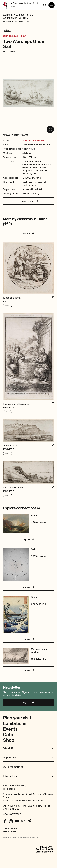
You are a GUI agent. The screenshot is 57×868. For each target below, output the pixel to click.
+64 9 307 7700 (12, 814)
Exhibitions (15, 723)
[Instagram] (11, 821)
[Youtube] (17, 821)
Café (8, 735)
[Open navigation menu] (52, 5)
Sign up (28, 702)
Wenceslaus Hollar (14, 36)
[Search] (45, 5)
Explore (28, 539)
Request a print (28, 201)
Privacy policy (10, 828)
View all (28, 233)
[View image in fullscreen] (50, 129)
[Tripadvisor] (23, 821)
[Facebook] (5, 821)
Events (10, 729)
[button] (28, 275)
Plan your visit (17, 718)
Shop (9, 740)
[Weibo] (29, 821)
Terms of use (10, 831)
